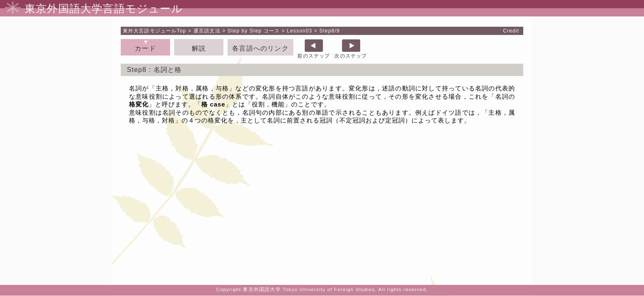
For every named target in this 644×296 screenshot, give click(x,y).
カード (145, 48)
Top (155, 31)
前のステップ (314, 56)
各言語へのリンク (260, 48)
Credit (511, 31)
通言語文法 (207, 31)
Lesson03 (300, 31)
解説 (199, 48)
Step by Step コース (254, 31)
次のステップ (351, 56)
